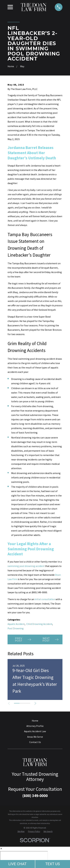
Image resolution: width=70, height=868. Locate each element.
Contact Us (35, 742)
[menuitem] (21, 831)
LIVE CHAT (17, 864)
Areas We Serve (35, 737)
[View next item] (35, 703)
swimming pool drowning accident (26, 566)
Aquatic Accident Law (35, 731)
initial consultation (45, 599)
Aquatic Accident (16, 624)
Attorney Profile (35, 726)
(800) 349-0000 (35, 796)
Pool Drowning (16, 628)
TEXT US (53, 864)
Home (35, 721)
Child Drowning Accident (39, 624)
